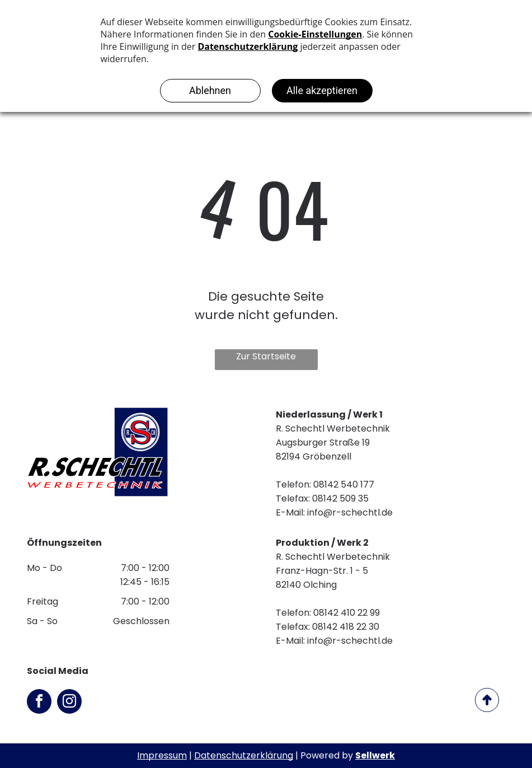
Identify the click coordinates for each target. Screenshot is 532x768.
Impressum (162, 755)
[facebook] (39, 703)
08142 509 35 (340, 498)
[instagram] (69, 703)
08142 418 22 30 (346, 627)
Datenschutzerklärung (244, 755)
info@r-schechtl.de (350, 512)
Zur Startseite (266, 356)
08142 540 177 (344, 484)
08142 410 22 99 (347, 613)
